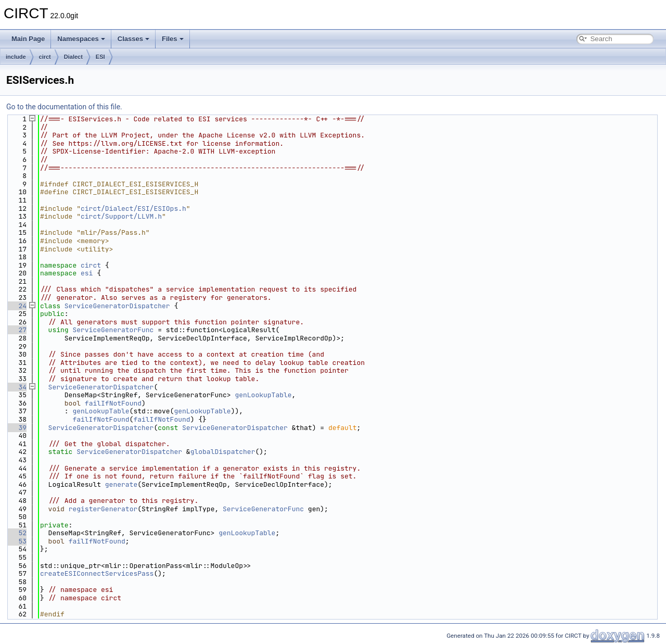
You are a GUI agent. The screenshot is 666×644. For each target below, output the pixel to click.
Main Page (28, 39)
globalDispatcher (223, 452)
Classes (133, 39)
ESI (100, 57)
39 (16, 428)
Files (173, 39)
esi (87, 273)
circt (45, 57)
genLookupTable (263, 395)
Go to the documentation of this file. (64, 107)
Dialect (73, 57)
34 (16, 387)
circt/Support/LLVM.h (121, 216)
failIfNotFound (113, 403)
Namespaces (81, 39)
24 (16, 306)
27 (16, 330)
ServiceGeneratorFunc (113, 330)
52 (16, 533)
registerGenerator (103, 509)
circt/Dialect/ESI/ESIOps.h (133, 209)
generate (121, 484)
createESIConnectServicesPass (97, 573)
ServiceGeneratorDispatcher (117, 306)
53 (16, 541)
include (16, 57)
